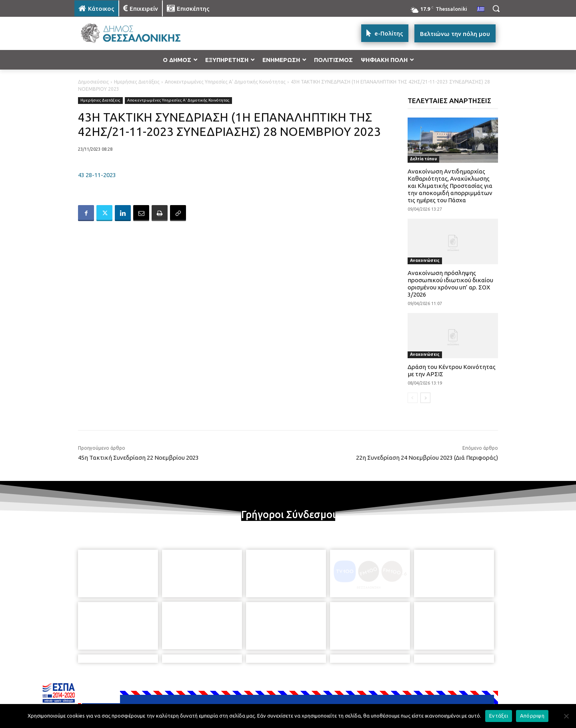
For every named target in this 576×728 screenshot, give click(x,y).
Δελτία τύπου (423, 159)
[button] (496, 8)
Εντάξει (499, 716)
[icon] (344, 685)
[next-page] (425, 398)
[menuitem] (481, 10)
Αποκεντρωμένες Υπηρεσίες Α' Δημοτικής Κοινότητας (225, 82)
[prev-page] (413, 398)
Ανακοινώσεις (425, 260)
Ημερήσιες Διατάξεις (137, 82)
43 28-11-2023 (97, 175)
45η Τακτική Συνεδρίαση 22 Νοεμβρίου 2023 (138, 458)
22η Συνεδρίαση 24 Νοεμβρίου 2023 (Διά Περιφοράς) (427, 458)
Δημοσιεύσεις (93, 82)
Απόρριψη (532, 716)
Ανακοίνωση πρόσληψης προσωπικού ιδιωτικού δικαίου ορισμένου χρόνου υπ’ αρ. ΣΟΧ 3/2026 (450, 284)
